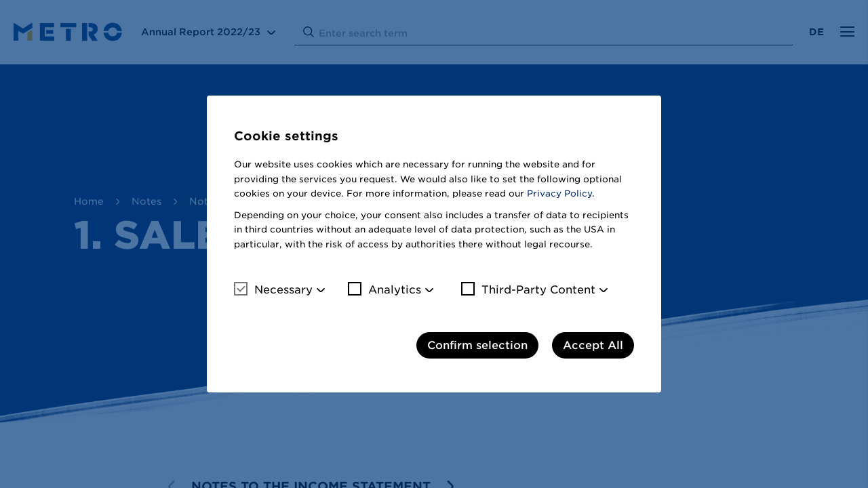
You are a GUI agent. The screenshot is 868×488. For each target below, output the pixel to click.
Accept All (593, 345)
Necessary (273, 289)
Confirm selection (477, 345)
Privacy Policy (559, 194)
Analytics (384, 289)
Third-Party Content (528, 289)
